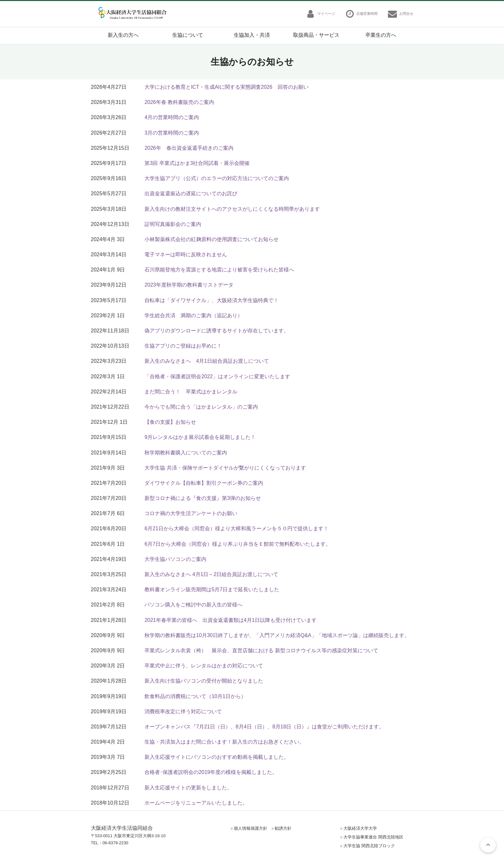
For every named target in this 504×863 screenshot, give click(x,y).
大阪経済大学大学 (360, 828)
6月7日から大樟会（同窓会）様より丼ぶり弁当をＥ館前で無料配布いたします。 (238, 544)
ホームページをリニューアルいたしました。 (196, 803)
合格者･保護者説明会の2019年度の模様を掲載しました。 (211, 772)
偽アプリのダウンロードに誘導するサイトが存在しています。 (217, 331)
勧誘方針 (283, 828)
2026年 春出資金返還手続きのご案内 (189, 148)
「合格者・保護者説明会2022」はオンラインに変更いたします (217, 376)
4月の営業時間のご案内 (172, 117)
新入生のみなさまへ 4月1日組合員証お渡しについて (207, 361)
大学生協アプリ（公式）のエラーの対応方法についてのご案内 (217, 178)
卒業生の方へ (381, 35)
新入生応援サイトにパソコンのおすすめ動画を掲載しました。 (217, 757)
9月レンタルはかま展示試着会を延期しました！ (200, 437)
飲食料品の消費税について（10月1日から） (195, 696)
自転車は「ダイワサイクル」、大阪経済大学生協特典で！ (212, 300)
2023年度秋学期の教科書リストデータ (189, 285)
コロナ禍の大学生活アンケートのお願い (191, 513)
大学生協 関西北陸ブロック (369, 846)
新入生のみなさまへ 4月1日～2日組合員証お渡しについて (211, 574)
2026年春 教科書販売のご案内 (179, 102)
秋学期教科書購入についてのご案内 (186, 453)
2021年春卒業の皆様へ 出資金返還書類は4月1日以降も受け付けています (230, 620)
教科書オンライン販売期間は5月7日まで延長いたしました (212, 589)
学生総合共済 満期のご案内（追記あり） (193, 315)
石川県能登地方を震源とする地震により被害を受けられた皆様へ (219, 270)
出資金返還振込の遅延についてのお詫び (191, 193)
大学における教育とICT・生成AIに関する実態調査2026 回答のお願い (226, 87)
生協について (188, 35)
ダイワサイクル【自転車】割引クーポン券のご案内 (204, 483)
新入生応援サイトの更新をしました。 (188, 788)
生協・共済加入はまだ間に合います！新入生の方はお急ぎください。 (224, 742)
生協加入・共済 (252, 35)
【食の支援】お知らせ (170, 422)
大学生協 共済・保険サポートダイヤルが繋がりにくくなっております (225, 468)
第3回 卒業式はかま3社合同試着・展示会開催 (197, 163)
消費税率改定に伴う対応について (183, 711)
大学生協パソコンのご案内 (175, 559)
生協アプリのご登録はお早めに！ (183, 346)
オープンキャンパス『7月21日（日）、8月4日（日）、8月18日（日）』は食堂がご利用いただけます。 (264, 727)
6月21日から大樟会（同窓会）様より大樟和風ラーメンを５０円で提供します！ (237, 528)
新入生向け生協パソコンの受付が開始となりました (204, 681)
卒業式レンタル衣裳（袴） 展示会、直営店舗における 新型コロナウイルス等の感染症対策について (261, 650)
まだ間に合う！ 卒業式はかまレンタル (191, 392)
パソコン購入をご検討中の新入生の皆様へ (193, 605)
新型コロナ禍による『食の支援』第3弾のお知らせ (203, 498)
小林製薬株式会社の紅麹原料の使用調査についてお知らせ (212, 239)
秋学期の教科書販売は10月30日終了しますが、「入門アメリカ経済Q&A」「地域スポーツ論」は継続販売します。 (277, 635)
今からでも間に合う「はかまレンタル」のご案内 (201, 407)
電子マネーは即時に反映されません (186, 254)
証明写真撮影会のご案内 (173, 224)
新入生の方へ (123, 35)
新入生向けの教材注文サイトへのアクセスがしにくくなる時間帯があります (232, 209)
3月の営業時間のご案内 (172, 133)
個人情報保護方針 (251, 828)
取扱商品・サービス (316, 35)
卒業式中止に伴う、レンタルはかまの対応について (204, 666)
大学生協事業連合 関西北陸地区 (373, 837)
